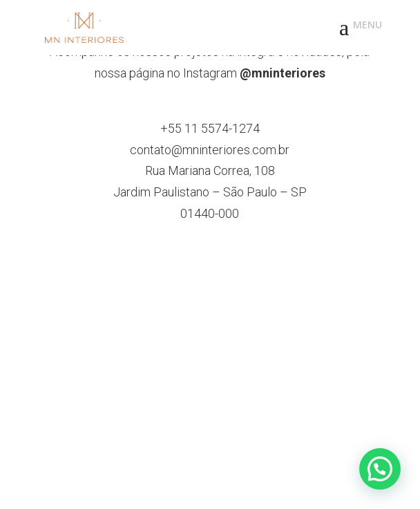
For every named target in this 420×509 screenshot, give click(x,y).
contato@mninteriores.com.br (210, 150)
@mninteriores (283, 73)
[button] (380, 469)
